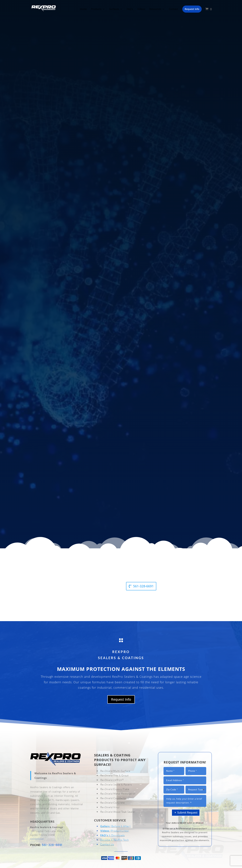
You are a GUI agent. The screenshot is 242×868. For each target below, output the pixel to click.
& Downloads (113, 835)
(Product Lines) (115, 831)
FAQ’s (130, 9)
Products (96, 9)
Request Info (121, 699)
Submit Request (187, 813)
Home (83, 9)
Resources (155, 9)
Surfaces (114, 9)
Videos (141, 9)
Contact (173, 9)
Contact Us (107, 844)
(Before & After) (116, 826)
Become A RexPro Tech (115, 840)
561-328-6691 (143, 586)
